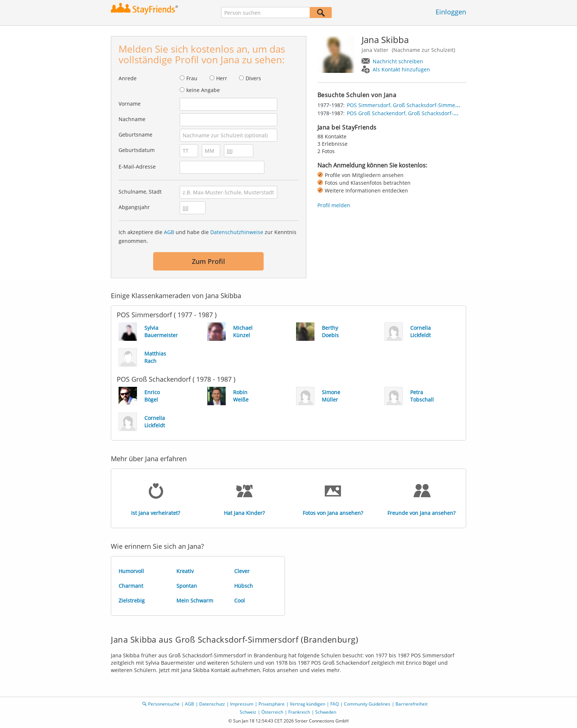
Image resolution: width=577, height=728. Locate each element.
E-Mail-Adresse (137, 167)
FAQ (335, 704)
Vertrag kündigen (307, 704)
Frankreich (299, 712)
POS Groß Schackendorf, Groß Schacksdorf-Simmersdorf (416, 113)
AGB (169, 232)
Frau (192, 78)
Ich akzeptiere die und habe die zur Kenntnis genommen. (207, 236)
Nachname (132, 119)
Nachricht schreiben (398, 61)
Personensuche (164, 704)
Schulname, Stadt (140, 192)
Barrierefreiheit (411, 704)
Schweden (326, 712)
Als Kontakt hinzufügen (401, 69)
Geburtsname (136, 135)
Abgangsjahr (134, 207)
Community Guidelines (367, 704)
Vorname (130, 104)
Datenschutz (212, 704)
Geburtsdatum (137, 150)
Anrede (128, 78)
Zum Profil (208, 261)
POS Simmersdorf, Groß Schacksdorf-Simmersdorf (409, 105)
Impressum (242, 704)
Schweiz (248, 712)
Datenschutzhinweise (237, 232)
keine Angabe (203, 90)
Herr (222, 78)
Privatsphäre (272, 704)
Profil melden (334, 205)
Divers (253, 78)
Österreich (272, 712)
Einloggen (451, 12)
